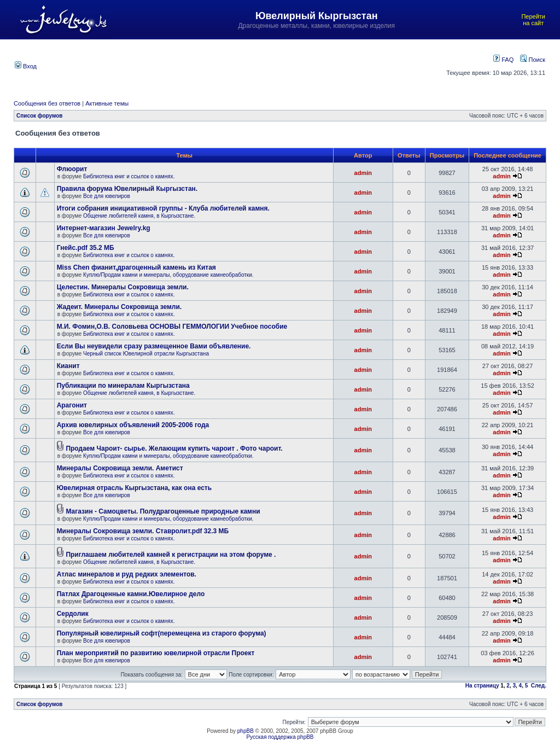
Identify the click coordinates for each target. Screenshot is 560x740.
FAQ (503, 60)
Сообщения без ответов (47, 103)
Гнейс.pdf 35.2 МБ (86, 248)
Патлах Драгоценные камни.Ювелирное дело (131, 594)
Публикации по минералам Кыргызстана (123, 386)
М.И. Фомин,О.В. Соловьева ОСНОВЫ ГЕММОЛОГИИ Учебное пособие (172, 327)
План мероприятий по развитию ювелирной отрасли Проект (156, 653)
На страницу (482, 686)
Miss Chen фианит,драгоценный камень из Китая (136, 267)
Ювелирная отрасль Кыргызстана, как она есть (134, 488)
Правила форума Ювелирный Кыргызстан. (127, 189)
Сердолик (73, 614)
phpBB (246, 731)
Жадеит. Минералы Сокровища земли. (119, 307)
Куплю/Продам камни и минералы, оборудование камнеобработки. (168, 275)
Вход (26, 66)
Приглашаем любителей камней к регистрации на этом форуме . (171, 555)
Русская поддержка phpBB (280, 737)
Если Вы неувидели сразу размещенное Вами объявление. (154, 346)
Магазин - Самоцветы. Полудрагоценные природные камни (163, 511)
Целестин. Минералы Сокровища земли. (123, 287)
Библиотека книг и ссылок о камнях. (129, 176)
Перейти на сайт (533, 20)
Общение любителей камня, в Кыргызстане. (139, 216)
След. (539, 686)
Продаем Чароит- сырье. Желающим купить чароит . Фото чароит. (174, 448)
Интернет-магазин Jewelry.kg (104, 228)
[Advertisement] (242, 65)
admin (363, 173)
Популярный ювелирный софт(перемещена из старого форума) (162, 633)
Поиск (533, 60)
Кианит (68, 366)
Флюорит (72, 169)
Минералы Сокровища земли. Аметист (120, 468)
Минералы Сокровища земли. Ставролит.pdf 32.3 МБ (143, 531)
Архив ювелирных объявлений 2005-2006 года (133, 425)
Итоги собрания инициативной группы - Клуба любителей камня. (163, 208)
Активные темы (107, 103)
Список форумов (40, 116)
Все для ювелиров (107, 196)
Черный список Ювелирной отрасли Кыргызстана (146, 354)
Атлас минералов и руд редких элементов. (127, 574)
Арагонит (72, 405)
